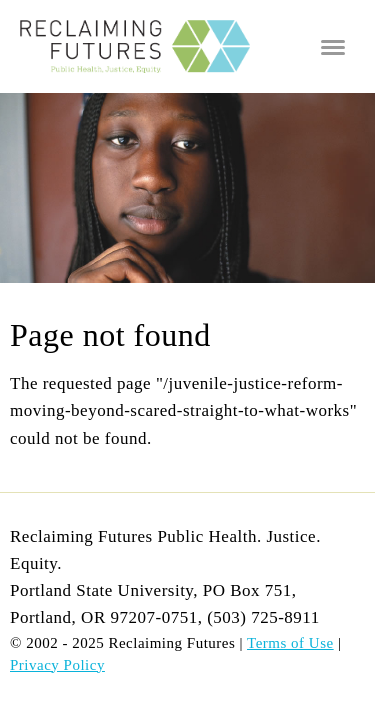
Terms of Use (290, 643)
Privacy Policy (57, 665)
